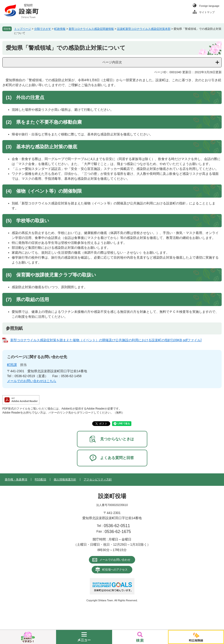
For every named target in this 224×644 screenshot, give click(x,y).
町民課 (12, 365)
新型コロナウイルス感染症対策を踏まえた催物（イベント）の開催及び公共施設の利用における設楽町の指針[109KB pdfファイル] (106, 340)
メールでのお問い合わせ (115, 560)
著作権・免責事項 (16, 479)
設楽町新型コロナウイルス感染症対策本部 (144, 29)
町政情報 (60, 29)
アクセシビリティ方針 (98, 479)
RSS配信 (40, 479)
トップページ (23, 29)
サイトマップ (207, 12)
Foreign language (209, 6)
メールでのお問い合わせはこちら (32, 381)
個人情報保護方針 (65, 479)
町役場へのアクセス (115, 570)
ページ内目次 (112, 62)
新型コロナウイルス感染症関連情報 (91, 29)
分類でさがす (43, 29)
